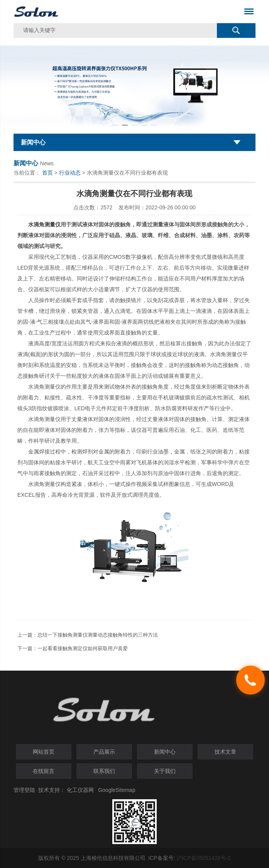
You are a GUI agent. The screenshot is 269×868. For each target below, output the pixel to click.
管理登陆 (24, 790)
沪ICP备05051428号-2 (203, 858)
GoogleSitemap (117, 790)
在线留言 (44, 771)
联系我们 (104, 771)
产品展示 (104, 752)
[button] (115, 125)
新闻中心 (165, 752)
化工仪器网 (80, 790)
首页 (47, 173)
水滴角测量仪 (44, 224)
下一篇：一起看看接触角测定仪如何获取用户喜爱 (73, 648)
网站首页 (44, 752)
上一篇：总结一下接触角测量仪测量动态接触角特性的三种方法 (88, 635)
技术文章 (225, 752)
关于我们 (165, 771)
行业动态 (70, 173)
